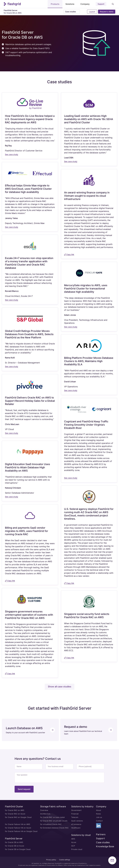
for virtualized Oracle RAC (51, 824)
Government (76, 810)
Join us (99, 817)
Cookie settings (65, 860)
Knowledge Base (105, 846)
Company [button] (85, 4)
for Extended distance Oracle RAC (54, 828)
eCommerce (76, 824)
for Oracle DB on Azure (15, 846)
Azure (74, 842)
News (98, 814)
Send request (24, 789)
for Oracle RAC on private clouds (54, 821)
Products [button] (55, 4)
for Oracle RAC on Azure (15, 814)
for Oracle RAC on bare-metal (52, 817)
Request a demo (107, 12)
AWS (73, 839)
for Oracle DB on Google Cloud (18, 849)
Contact (99, 821)
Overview (44, 810)
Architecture (45, 814)
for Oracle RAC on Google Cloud (18, 817)
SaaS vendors (77, 821)
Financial (75, 814)
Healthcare (76, 828)
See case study (12, 154)
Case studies (103, 842)
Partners (101, 834)
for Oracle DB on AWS (14, 842)
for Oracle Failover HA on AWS (18, 824)
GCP (73, 846)
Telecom (75, 817)
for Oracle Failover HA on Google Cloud (21, 831)
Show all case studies (60, 687)
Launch (92, 12)
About (99, 810)
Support (101, 4)
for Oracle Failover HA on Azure (18, 828)
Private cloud (77, 849)
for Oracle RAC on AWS (15, 810)
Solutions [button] (70, 4)
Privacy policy (51, 860)
